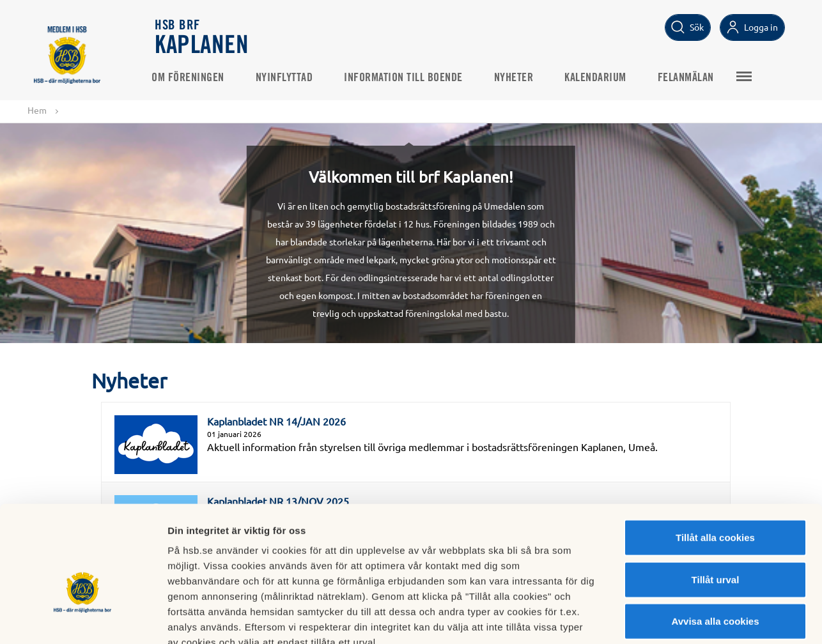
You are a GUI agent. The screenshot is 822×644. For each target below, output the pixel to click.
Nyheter (518, 77)
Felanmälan (690, 77)
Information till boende (407, 77)
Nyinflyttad (288, 77)
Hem (37, 110)
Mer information (680, 619)
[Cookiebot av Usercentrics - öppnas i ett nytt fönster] (83, 619)
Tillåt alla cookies (715, 462)
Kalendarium (599, 77)
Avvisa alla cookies (715, 546)
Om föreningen (192, 77)
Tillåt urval (716, 504)
